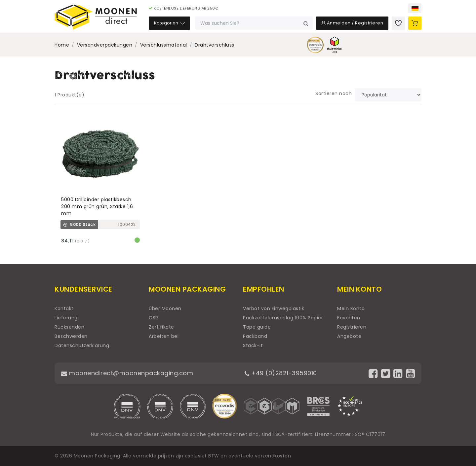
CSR (154, 318)
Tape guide (257, 327)
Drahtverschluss (215, 45)
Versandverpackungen (105, 45)
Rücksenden (69, 327)
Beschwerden (71, 336)
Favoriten (349, 318)
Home (62, 45)
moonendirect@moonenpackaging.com (127, 373)
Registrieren (352, 327)
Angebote (349, 336)
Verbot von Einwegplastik (274, 308)
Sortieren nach (334, 93)
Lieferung (66, 318)
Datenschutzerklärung (82, 345)
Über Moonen (165, 308)
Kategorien (169, 23)
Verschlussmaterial (164, 45)
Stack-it (253, 345)
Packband (255, 336)
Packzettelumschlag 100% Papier (283, 318)
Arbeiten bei (164, 336)
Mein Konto (351, 308)
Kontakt (64, 308)
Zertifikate (161, 327)
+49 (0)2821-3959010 (281, 373)
